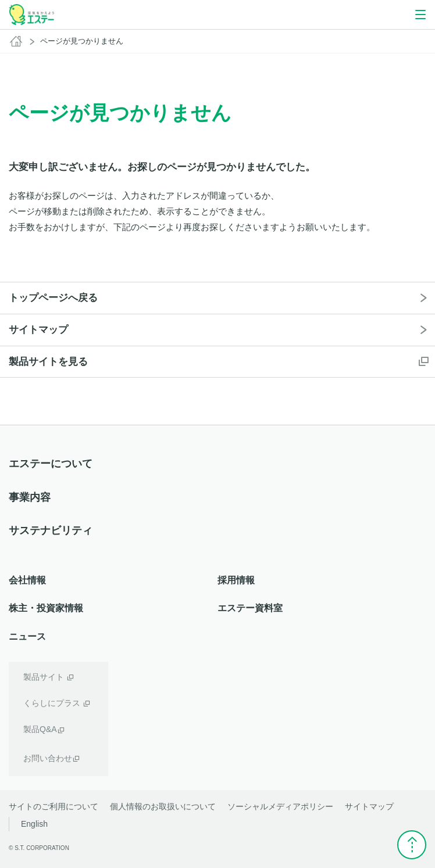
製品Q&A (40, 729)
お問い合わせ (48, 758)
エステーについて (51, 464)
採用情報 (236, 580)
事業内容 (30, 497)
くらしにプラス (52, 703)
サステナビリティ (51, 530)
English (34, 824)
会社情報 (27, 580)
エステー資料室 (250, 608)
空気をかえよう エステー (31, 15)
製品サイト (44, 677)
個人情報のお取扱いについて (163, 806)
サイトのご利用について (54, 806)
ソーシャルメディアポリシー (280, 806)
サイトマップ (369, 806)
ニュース (27, 636)
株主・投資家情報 (46, 608)
